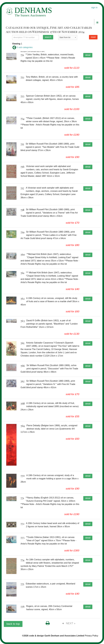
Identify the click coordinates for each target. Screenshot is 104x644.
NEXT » (71, 623)
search (48, 37)
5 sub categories (22, 47)
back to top (13, 624)
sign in (94, 8)
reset (93, 37)
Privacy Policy (91, 636)
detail (88, 55)
